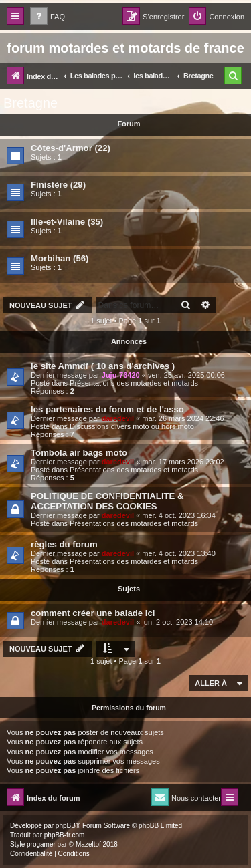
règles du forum (64, 544)
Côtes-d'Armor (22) (71, 148)
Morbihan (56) (60, 258)
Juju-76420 (121, 375)
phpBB (66, 826)
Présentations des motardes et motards (134, 383)
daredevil (118, 418)
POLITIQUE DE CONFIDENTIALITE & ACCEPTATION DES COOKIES (107, 501)
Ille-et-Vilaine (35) (67, 222)
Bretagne (30, 103)
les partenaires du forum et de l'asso (107, 409)
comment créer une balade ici (93, 613)
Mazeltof (88, 844)
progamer (41, 844)
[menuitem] (48, 17)
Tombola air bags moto (79, 453)
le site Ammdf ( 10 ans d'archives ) (103, 366)
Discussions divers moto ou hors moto (132, 426)
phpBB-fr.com (65, 835)
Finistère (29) (58, 185)
